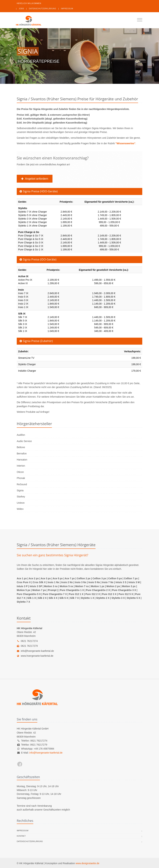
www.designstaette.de (88, 863)
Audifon (21, 435)
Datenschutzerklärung (43, 9)
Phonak (21, 478)
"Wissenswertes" (125, 143)
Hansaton (22, 460)
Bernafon (22, 454)
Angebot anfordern (35, 179)
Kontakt (21, 836)
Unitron (21, 503)
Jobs (21, 9)
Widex (20, 509)
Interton (21, 466)
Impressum (67, 9)
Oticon (20, 472)
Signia (20, 490)
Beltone (21, 447)
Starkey (21, 497)
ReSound (22, 484)
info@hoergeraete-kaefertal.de (35, 651)
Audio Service (24, 441)
